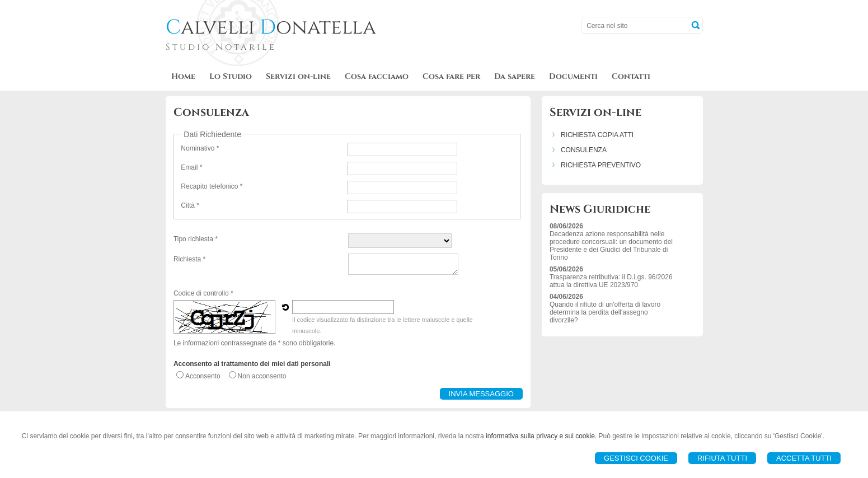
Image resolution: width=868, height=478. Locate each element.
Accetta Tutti (804, 458)
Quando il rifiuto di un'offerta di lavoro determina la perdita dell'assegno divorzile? (605, 312)
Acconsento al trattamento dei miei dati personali (252, 364)
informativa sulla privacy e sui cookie (540, 436)
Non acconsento (262, 376)
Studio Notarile (221, 47)
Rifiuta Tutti (722, 458)
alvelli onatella (271, 27)
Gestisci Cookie (636, 458)
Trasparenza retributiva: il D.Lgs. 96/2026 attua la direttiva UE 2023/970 (611, 281)
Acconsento (203, 376)
